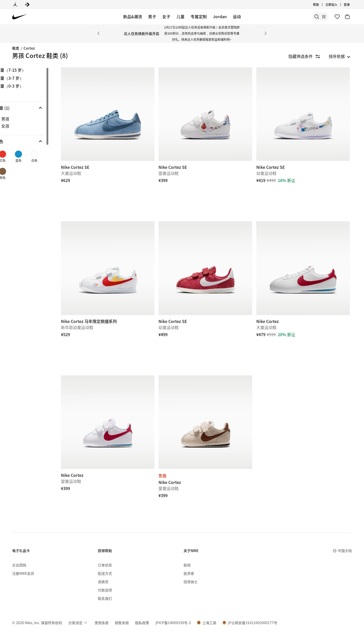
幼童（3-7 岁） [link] (27, 78)
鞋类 (16, 48)
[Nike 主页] (20, 17)
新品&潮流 (133, 16)
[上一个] (98, 33)
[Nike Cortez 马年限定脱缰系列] (122, 260)
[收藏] (337, 17)
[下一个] (266, 33)
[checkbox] (35, 119)
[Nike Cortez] (306, 260)
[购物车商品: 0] (347, 17)
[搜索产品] (311, 17)
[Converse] (27, 5)
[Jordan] (15, 5)
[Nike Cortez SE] (122, 111)
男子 (152, 16)
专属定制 (199, 16)
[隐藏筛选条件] (308, 56)
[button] (36, 108)
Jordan (220, 16)
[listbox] (339, 56)
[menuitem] (78, 606)
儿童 (180, 16)
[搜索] (291, 17)
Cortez (29, 48)
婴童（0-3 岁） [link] (27, 86)
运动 (237, 16)
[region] (33, 126)
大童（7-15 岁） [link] (28, 70)
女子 (166, 16)
